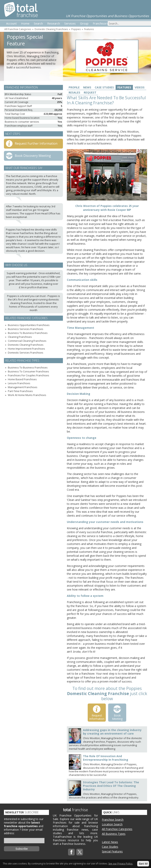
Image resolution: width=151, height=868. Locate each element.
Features (89, 29)
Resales (74, 92)
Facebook (71, 852)
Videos (140, 87)
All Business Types (114, 834)
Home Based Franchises (22, 379)
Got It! (143, 864)
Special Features (112, 851)
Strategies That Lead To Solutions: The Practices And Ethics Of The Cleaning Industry (111, 786)
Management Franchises (23, 387)
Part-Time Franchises (20, 391)
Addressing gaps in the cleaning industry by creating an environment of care (112, 732)
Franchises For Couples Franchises (29, 375)
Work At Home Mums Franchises (27, 395)
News (87, 87)
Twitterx (80, 852)
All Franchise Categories (18, 29)
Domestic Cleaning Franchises (51, 29)
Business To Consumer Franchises (28, 371)
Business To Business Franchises (28, 333)
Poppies (76, 29)
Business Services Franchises (26, 329)
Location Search (112, 824)
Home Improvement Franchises (26, 349)
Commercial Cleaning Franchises (27, 341)
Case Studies (104, 87)
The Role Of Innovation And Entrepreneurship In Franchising (106, 758)
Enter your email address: (23, 831)
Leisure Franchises (19, 383)
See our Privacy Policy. (121, 864)
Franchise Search (113, 820)
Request (90, 92)
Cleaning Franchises (20, 337)
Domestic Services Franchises (26, 353)
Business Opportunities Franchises (29, 325)
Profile (74, 87)
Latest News (110, 842)
